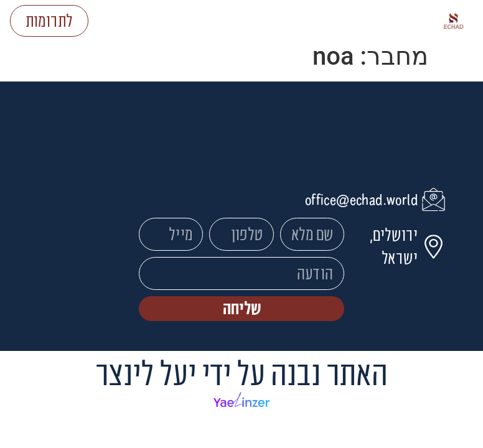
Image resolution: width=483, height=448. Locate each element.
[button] (262, 21)
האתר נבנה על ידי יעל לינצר (241, 373)
